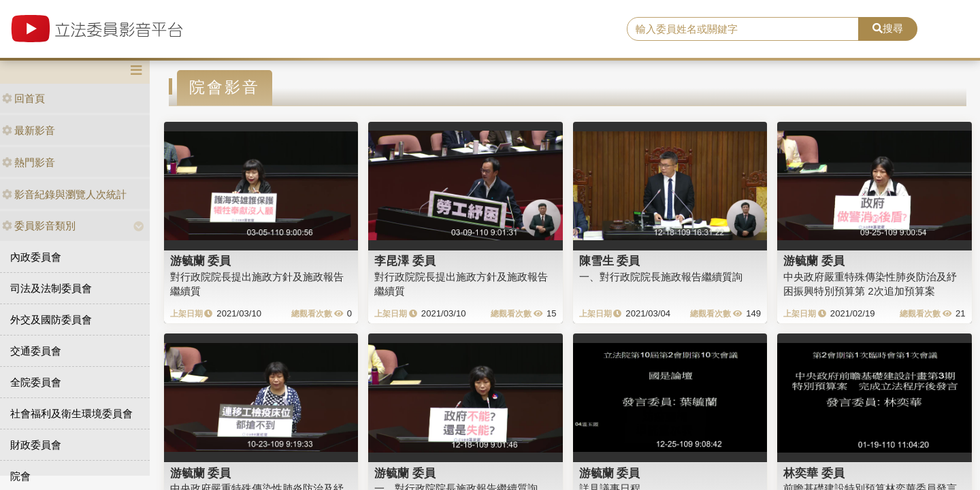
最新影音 (29, 130)
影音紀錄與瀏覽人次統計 (64, 194)
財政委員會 (36, 445)
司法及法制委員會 (51, 288)
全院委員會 (36, 382)
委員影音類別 (39, 226)
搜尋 (888, 28)
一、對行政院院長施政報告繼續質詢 (661, 277)
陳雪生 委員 (610, 261)
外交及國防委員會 (51, 320)
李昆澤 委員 (405, 261)
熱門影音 (29, 162)
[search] (743, 29)
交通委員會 (36, 351)
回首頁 (23, 98)
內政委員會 (36, 257)
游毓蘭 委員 (201, 261)
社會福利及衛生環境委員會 (71, 413)
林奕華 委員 (814, 473)
